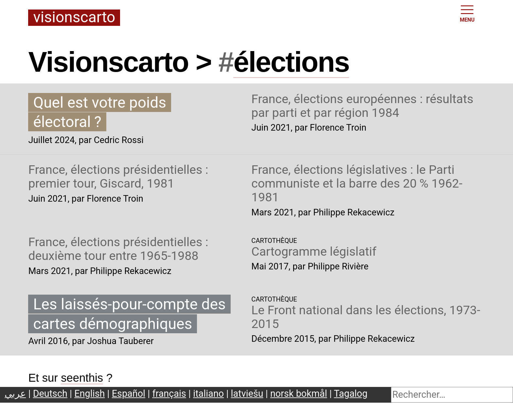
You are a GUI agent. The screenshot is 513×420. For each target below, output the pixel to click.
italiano (208, 393)
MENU (467, 13)
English (89, 393)
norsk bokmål (299, 393)
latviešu (247, 393)
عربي (15, 393)
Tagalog (351, 393)
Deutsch (50, 393)
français (169, 393)
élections (291, 62)
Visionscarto (74, 18)
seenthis (82, 378)
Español (129, 393)
